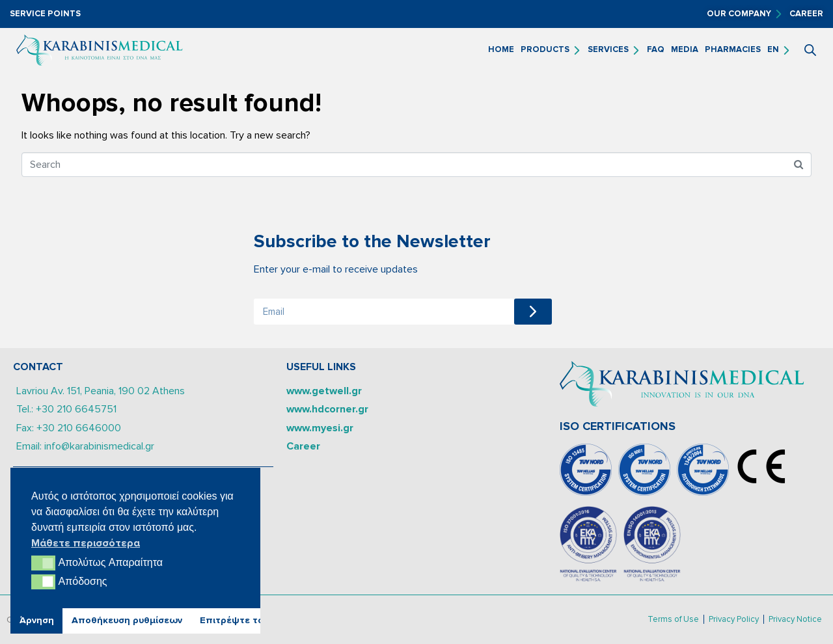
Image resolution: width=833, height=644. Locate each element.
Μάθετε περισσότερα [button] (86, 543)
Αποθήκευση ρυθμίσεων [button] (127, 620)
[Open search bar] (810, 50)
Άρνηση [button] (37, 620)
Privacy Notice (795, 619)
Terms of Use (673, 619)
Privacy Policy (734, 619)
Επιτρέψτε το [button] (232, 620)
